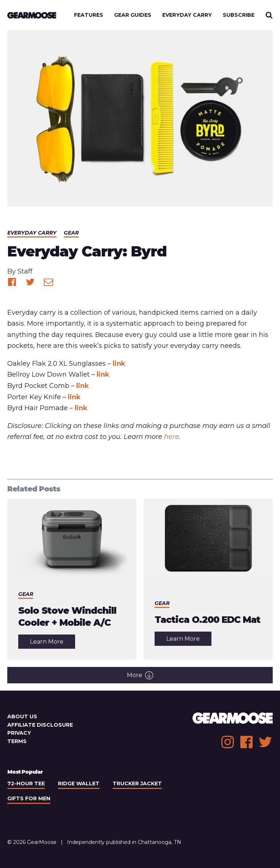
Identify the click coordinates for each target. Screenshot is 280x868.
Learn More (52, 643)
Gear (71, 233)
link (119, 364)
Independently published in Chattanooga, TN (124, 842)
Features (89, 15)
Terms (17, 741)
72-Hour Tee (26, 783)
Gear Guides (133, 15)
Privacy (19, 733)
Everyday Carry (187, 15)
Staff (25, 271)
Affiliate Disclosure (40, 725)
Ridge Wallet (79, 783)
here (172, 437)
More (140, 675)
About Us (22, 716)
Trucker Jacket (137, 783)
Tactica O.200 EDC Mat (207, 620)
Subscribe (239, 15)
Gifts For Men (29, 798)
